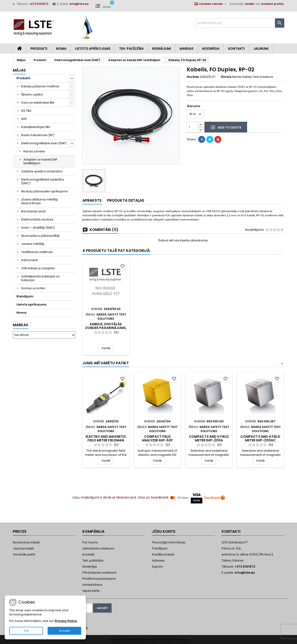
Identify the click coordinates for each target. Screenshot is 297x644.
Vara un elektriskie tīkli (38, 103)
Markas (187, 49)
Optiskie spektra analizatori (42, 171)
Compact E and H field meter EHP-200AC (260, 438)
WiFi (24, 119)
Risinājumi (162, 49)
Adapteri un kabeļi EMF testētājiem (40, 161)
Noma (61, 49)
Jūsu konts (164, 531)
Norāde (193, 77)
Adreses (158, 560)
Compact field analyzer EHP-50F (157, 438)
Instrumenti (29, 260)
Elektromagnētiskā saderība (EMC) (42, 181)
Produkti (39, 49)
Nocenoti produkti (26, 542)
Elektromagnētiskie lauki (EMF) (44, 143)
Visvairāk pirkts (24, 554)
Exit (26, 631)
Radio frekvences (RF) (38, 135)
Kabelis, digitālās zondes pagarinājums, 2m (260, 328)
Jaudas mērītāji (33, 244)
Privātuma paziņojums (99, 579)
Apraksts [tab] (92, 200)
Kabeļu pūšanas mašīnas (40, 86)
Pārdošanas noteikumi (99, 573)
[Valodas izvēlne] (211, 4)
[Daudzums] (192, 127)
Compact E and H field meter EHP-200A (209, 438)
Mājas (19, 70)
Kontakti (236, 49)
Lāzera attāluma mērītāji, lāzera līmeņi (40, 201)
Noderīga (211, 49)
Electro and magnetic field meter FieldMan (106, 438)
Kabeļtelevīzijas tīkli (36, 127)
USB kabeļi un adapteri (38, 268)
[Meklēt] (240, 23)
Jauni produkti (23, 548)
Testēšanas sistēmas (37, 252)
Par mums (90, 542)
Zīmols (226, 77)
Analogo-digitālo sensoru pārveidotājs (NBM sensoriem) (209, 328)
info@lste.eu (79, 4)
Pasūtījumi (160, 548)
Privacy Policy (66, 621)
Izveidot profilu (272, 4)
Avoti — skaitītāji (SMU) (38, 228)
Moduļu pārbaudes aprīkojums (44, 191)
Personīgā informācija (169, 542)
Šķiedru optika (32, 94)
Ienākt (250, 4)
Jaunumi (261, 49)
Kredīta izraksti (163, 554)
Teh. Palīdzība (131, 49)
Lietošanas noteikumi (98, 548)
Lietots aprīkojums (93, 49)
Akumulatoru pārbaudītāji (40, 236)
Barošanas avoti (33, 211)
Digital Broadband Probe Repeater (106, 320)
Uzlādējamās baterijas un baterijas (40, 278)
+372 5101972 (39, 4)
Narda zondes (34, 151)
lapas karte (91, 591)
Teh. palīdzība (93, 560)
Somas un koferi (33, 288)
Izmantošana (92, 585)
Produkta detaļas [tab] (126, 200)
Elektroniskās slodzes (37, 219)
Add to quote (226, 127)
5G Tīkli (26, 111)
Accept (64, 631)
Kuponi (157, 567)
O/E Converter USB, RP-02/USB (157, 326)
